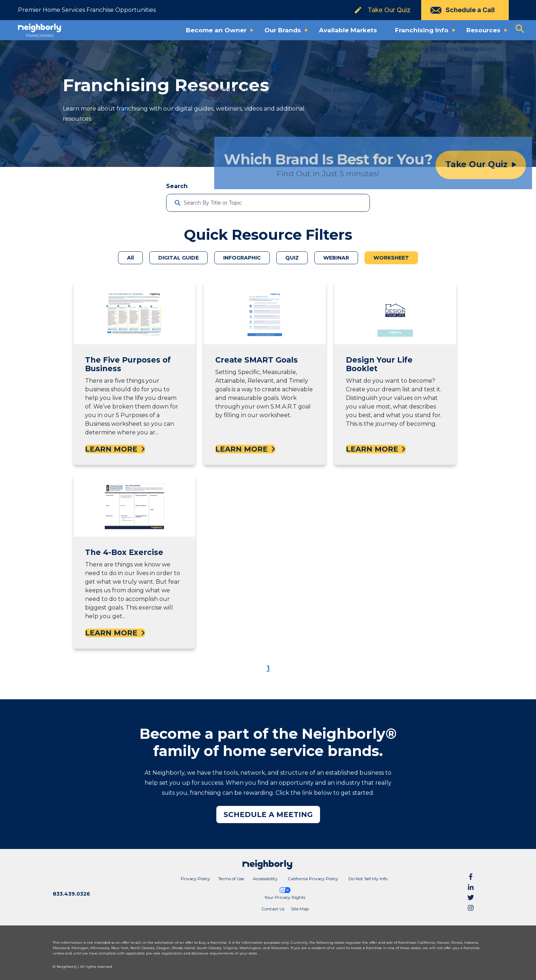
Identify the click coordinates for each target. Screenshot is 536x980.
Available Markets (348, 30)
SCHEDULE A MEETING (268, 815)
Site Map (300, 909)
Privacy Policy (196, 879)
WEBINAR (336, 258)
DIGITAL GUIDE (178, 258)
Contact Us (273, 909)
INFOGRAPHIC (242, 258)
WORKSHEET (391, 258)
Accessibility (265, 879)
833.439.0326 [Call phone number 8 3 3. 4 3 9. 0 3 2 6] (71, 894)
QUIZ (292, 258)
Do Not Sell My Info (368, 879)
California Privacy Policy (313, 879)
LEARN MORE (115, 449)
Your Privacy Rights (285, 893)
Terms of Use (231, 879)
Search (177, 186)
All (130, 258)
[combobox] (268, 203)
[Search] (358, 203)
